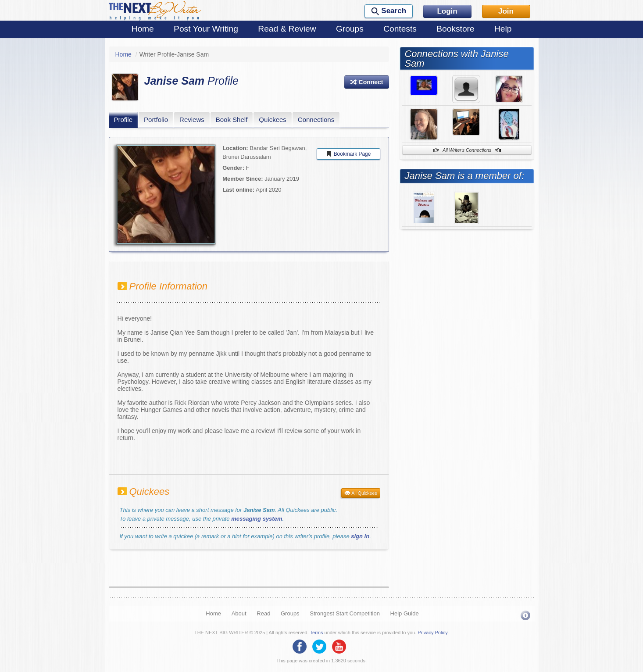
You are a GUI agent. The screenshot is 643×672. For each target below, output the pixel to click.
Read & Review (287, 29)
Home (143, 29)
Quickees (273, 120)
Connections (316, 120)
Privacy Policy (432, 633)
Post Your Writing (206, 29)
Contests (400, 29)
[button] (367, 82)
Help (503, 29)
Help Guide (405, 613)
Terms (317, 633)
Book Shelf (232, 120)
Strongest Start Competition (345, 613)
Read (263, 613)
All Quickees (361, 493)
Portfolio (156, 120)
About (239, 613)
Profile (123, 120)
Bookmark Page (348, 154)
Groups (350, 29)
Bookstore (455, 29)
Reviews (192, 120)
